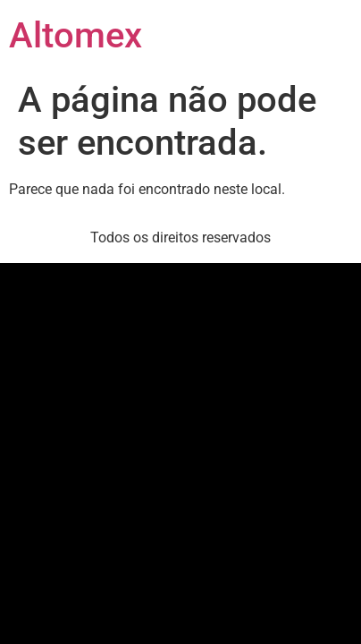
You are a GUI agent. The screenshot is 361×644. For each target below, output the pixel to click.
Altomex (76, 35)
